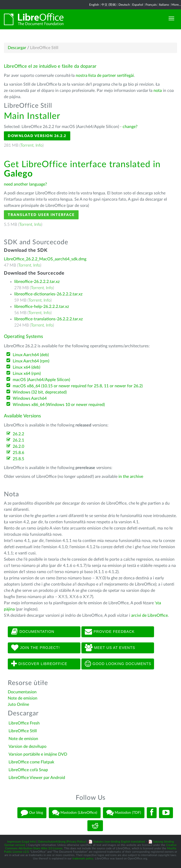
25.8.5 (18, 459)
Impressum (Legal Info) (22, 842)
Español (138, 5)
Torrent (27, 145)
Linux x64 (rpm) (27, 374)
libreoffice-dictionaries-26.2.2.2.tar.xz (48, 294)
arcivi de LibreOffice (149, 615)
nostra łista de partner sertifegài (105, 76)
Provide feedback (110, 632)
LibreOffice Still (23, 731)
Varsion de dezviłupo (27, 747)
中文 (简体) (109, 5)
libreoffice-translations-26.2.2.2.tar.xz (48, 319)
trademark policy (83, 859)
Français (151, 5)
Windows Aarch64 (30, 398)
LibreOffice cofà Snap (28, 770)
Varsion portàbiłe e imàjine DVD (38, 754)
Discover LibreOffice (39, 664)
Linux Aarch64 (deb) (31, 355)
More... (176, 5)
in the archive (131, 477)
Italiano (164, 5)
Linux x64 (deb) (26, 367)
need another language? (25, 184)
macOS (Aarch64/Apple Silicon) (41, 380)
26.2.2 (18, 434)
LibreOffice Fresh (24, 723)
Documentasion (22, 692)
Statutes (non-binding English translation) (119, 842)
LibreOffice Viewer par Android (37, 778)
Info (39, 145)
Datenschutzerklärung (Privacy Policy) (62, 842)
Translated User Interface (41, 215)
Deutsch (124, 5)
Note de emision (23, 698)
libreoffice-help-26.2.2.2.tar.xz (42, 307)
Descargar (17, 48)
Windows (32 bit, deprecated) (40, 392)
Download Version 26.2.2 (37, 136)
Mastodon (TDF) (124, 813)
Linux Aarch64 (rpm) (31, 361)
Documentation (33, 632)
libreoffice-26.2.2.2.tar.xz (37, 282)
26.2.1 (18, 440)
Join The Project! (36, 648)
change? (130, 127)
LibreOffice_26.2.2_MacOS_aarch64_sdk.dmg (45, 259)
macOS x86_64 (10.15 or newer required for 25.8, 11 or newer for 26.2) (78, 386)
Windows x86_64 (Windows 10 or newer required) (59, 405)
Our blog (32, 813)
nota (158, 91)
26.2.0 (18, 446)
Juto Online (18, 704)
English (94, 5)
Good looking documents (118, 664)
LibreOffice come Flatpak (31, 762)
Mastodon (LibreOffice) (75, 813)
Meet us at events (110, 648)
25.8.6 (18, 453)
